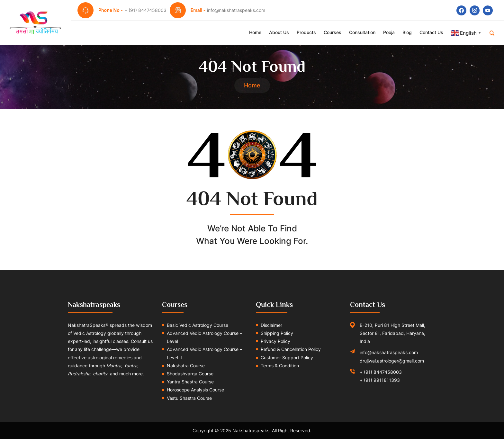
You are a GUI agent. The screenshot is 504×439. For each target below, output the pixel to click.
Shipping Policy (277, 333)
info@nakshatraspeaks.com (389, 352)
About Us (279, 32)
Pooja (389, 32)
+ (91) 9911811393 (380, 380)
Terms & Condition (280, 366)
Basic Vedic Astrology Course (198, 325)
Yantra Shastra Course (190, 382)
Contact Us (431, 32)
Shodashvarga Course (190, 374)
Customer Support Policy (287, 358)
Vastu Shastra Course (189, 398)
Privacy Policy (275, 341)
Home (255, 32)
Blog (407, 32)
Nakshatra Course (186, 366)
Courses (333, 32)
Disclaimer (271, 325)
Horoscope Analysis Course (195, 390)
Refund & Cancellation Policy (291, 349)
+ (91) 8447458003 (381, 372)
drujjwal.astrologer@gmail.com (392, 361)
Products (306, 32)
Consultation (362, 32)
